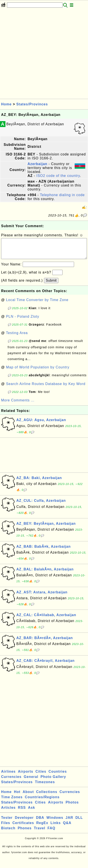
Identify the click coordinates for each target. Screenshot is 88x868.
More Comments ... (18, 405)
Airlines (8, 776)
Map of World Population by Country (38, 372)
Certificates (23, 827)
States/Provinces (32, 104)
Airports (25, 776)
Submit (51, 285)
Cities (41, 776)
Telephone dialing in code (62, 195)
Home (6, 104)
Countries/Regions (42, 801)
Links (56, 827)
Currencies (11, 781)
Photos (72, 807)
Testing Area (17, 337)
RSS (22, 812)
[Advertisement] (44, 55)
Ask (32, 812)
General (31, 781)
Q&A (67, 827)
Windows (55, 822)
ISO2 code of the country (58, 176)
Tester (7, 822)
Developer (24, 822)
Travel (39, 832)
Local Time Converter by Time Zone (37, 304)
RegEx (42, 827)
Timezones (45, 786)
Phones (25, 832)
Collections (47, 796)
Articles (8, 812)
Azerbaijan (37, 164)
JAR (69, 822)
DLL (79, 822)
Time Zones (12, 801)
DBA (40, 822)
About (28, 796)
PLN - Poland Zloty (23, 321)
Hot (17, 796)
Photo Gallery (53, 781)
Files (6, 827)
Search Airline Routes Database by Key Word (46, 388)
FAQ (51, 832)
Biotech (8, 832)
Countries (58, 776)
